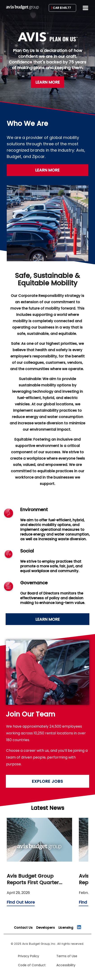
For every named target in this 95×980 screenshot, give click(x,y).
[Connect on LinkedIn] (79, 927)
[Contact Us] (23, 928)
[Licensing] (66, 928)
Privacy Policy (29, 956)
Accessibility (66, 965)
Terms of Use (67, 956)
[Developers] (45, 928)
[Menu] (85, 8)
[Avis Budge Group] (22, 9)
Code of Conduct (32, 965)
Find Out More (21, 902)
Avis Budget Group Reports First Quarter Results (33, 879)
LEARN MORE (48, 82)
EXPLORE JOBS (47, 781)
